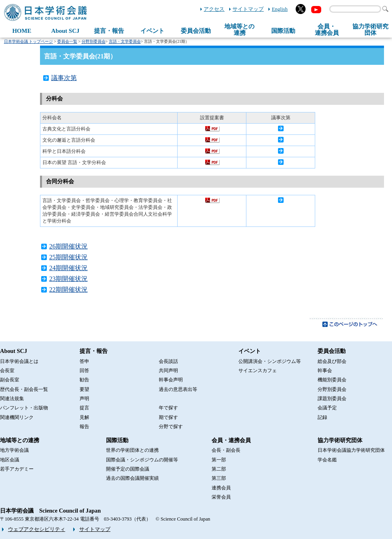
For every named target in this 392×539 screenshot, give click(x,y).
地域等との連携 (20, 440)
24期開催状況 (68, 268)
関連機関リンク (17, 417)
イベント (152, 31)
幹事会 (325, 371)
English (280, 9)
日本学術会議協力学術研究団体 (351, 450)
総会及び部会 (332, 361)
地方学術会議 (14, 450)
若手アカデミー (17, 469)
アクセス (214, 9)
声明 (84, 399)
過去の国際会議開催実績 (132, 478)
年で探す (168, 408)
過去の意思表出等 (178, 389)
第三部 (219, 478)
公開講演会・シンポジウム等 (270, 361)
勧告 (84, 380)
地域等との (239, 30)
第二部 (219, 469)
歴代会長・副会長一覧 (24, 389)
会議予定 (327, 408)
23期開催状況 (68, 279)
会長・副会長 (226, 450)
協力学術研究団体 (340, 440)
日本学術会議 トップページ (29, 41)
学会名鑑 (327, 460)
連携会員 (221, 488)
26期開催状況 (68, 246)
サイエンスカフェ (258, 371)
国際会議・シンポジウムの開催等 (142, 460)
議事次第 (64, 78)
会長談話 (168, 361)
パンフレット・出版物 (24, 408)
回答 (84, 371)
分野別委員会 (94, 41)
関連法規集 (12, 399)
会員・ (327, 30)
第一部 (219, 460)
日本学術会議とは (19, 361)
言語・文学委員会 (125, 41)
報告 (84, 427)
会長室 (7, 371)
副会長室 (10, 380)
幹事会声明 (171, 380)
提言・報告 (109, 31)
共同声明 (168, 371)
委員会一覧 (67, 41)
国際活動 (283, 31)
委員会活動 (196, 31)
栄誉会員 (221, 497)
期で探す (168, 417)
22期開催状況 (68, 290)
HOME (22, 31)
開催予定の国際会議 (128, 469)
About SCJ (65, 31)
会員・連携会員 (231, 440)
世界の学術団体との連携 (132, 450)
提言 (84, 408)
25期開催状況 (68, 257)
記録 (322, 417)
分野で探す (171, 427)
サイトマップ (248, 9)
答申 (84, 361)
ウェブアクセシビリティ (37, 529)
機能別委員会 (332, 380)
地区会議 (10, 460)
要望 (84, 389)
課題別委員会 (332, 399)
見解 (84, 417)
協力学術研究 (370, 30)
